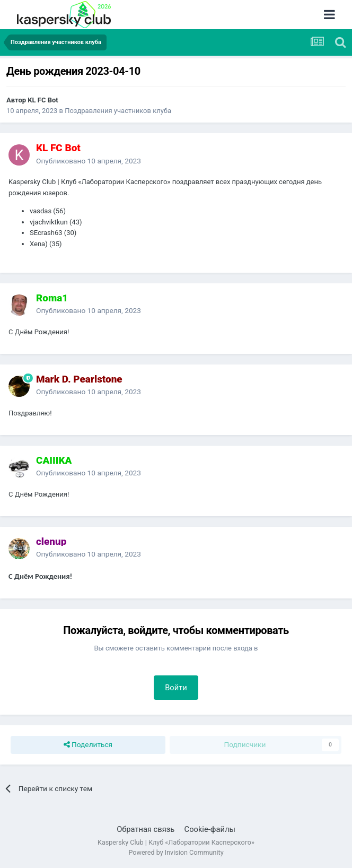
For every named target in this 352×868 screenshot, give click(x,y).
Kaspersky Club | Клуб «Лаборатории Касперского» (176, 842)
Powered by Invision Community (176, 852)
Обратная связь (146, 829)
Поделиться (88, 745)
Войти (176, 688)
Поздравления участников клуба (118, 111)
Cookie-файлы (210, 829)
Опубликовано (89, 161)
